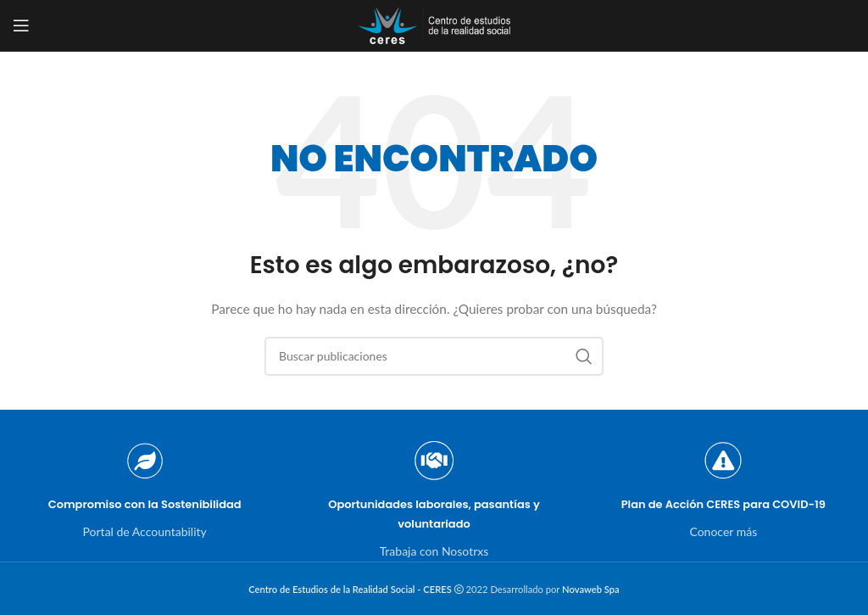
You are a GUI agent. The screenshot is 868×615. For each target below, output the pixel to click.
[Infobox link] (145, 490)
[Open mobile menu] (21, 25)
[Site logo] (434, 24)
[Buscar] (434, 356)
